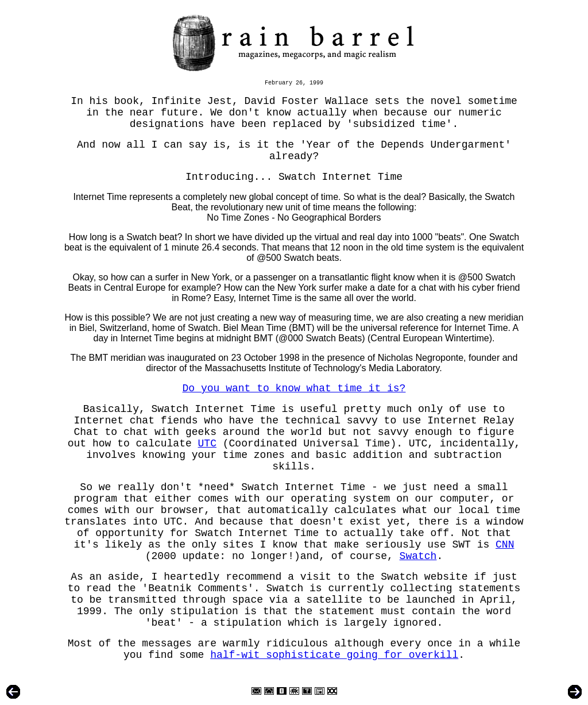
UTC (207, 444)
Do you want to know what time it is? (294, 388)
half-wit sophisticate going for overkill (334, 655)
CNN (505, 545)
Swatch (418, 556)
